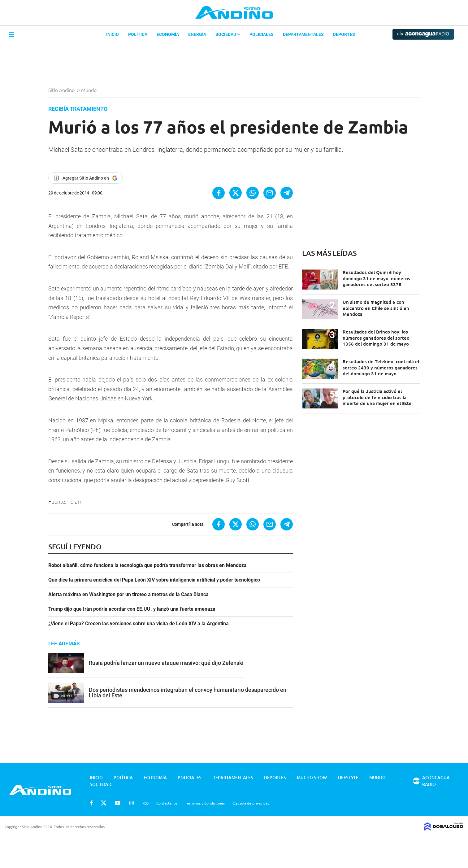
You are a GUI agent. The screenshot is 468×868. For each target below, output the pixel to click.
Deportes (344, 34)
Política (138, 34)
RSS (145, 803)
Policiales (262, 34)
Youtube (118, 803)
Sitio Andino (62, 90)
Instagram (132, 803)
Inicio (113, 34)
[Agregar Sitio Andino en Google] (86, 178)
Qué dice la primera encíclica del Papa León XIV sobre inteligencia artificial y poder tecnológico (154, 580)
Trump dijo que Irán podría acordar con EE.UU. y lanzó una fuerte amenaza (132, 609)
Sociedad (228, 34)
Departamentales (303, 34)
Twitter (104, 803)
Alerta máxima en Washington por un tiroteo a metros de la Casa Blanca (128, 595)
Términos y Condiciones (205, 803)
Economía (168, 34)
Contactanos (167, 803)
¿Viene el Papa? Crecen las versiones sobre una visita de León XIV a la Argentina (139, 624)
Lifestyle (348, 777)
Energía (197, 34)
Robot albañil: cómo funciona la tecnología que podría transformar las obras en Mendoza (147, 565)
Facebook (91, 803)
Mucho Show (312, 777)
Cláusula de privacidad (251, 803)
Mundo (89, 90)
